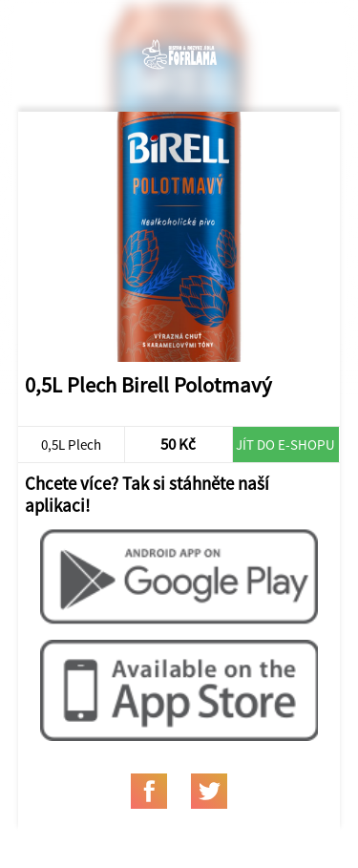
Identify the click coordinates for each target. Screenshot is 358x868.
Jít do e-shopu (285, 445)
